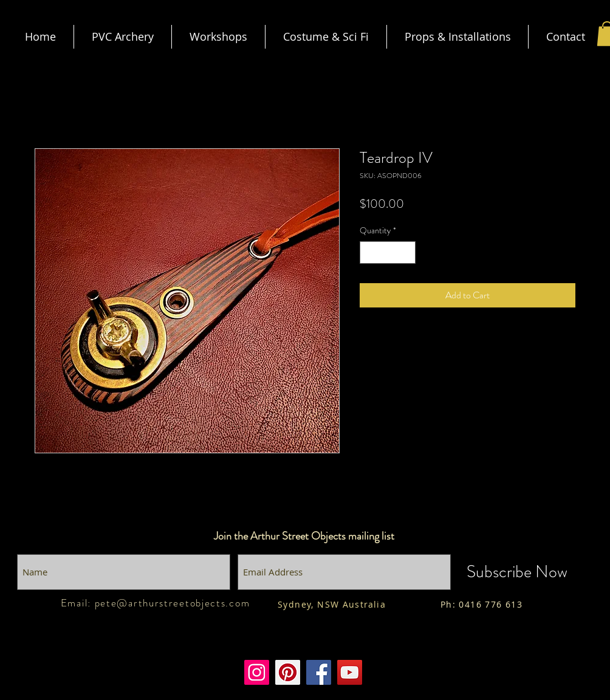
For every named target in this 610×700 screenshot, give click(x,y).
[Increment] (406, 252)
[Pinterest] (288, 672)
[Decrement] (369, 252)
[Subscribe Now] (517, 572)
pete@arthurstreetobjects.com (173, 603)
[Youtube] (350, 672)
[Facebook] (319, 672)
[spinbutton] (388, 252)
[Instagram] (257, 672)
